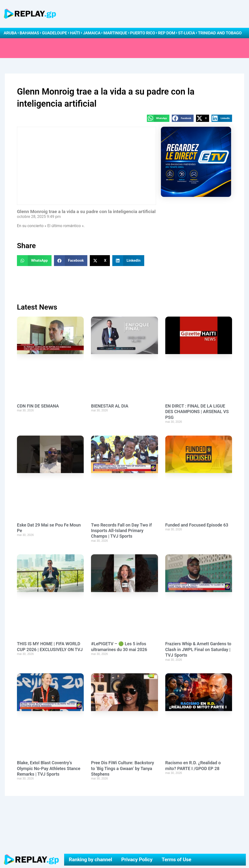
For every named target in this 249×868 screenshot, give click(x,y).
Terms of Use (176, 860)
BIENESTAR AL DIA (110, 406)
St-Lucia (187, 33)
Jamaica (92, 33)
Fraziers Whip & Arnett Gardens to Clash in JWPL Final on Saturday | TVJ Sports (198, 649)
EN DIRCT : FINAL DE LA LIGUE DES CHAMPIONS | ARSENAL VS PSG (197, 412)
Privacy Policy (137, 860)
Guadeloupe (54, 33)
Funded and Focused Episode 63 (197, 525)
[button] (158, 118)
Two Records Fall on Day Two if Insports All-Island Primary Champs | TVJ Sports (121, 531)
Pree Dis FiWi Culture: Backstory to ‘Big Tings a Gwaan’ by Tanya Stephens (122, 768)
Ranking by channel (90, 860)
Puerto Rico (143, 33)
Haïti (75, 33)
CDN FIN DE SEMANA (38, 406)
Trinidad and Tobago (220, 33)
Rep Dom (167, 33)
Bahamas (29, 33)
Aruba (10, 33)
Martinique (115, 33)
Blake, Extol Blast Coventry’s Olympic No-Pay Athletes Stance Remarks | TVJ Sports (49, 768)
